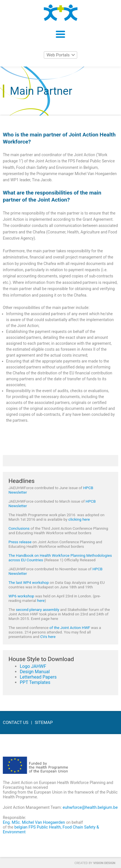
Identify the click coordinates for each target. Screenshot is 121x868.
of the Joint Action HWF (70, 628)
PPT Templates (35, 682)
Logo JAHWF (33, 666)
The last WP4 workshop (29, 582)
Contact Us (16, 723)
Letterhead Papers (38, 677)
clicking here (79, 519)
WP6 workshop (21, 596)
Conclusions (19, 528)
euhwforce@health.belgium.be (90, 808)
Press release (20, 542)
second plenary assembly (37, 609)
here (41, 600)
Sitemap (44, 723)
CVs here (48, 637)
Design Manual (35, 672)
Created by (95, 863)
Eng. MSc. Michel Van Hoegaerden (34, 822)
